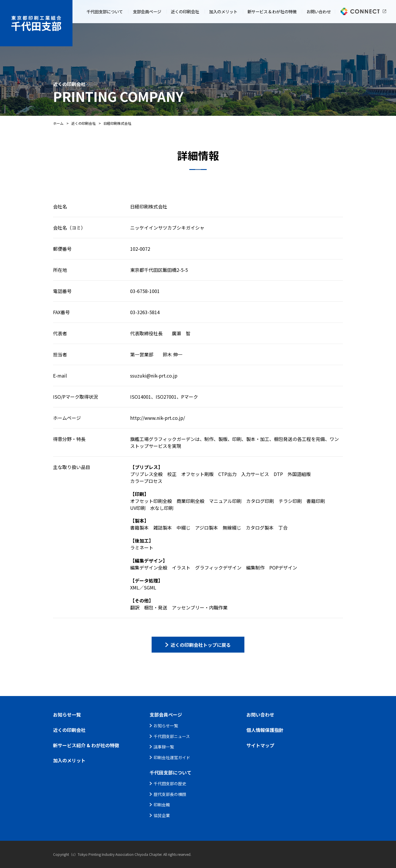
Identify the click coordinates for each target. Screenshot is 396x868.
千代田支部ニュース (172, 736)
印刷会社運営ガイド (172, 757)
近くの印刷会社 (83, 123)
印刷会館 (162, 805)
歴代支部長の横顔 (170, 794)
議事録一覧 (164, 747)
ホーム (58, 123)
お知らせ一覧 (166, 726)
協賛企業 (162, 815)
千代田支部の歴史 (170, 783)
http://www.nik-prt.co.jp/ (158, 418)
